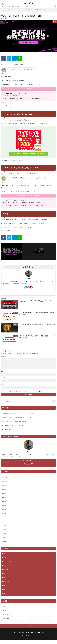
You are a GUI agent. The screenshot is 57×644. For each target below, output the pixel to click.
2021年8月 (4, 525)
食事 (4, 594)
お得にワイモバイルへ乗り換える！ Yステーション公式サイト (28, 153)
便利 (4, 574)
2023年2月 (4, 477)
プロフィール (4, 6)
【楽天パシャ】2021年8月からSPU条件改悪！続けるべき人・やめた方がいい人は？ (37, 337)
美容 (4, 586)
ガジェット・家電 (7, 562)
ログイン (4, 606)
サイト (3, 384)
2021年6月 (4, 533)
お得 (14, 10)
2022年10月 (5, 493)
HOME (4, 10)
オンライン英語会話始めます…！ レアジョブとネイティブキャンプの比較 (18, 413)
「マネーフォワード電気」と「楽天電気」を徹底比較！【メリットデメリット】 (37, 313)
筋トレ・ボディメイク (8, 582)
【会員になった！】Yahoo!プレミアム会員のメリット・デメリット (37, 302)
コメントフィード (6, 614)
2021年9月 (4, 521)
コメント (4, 356)
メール (3, 378)
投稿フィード (5, 610)
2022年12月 (5, 485)
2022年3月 (4, 509)
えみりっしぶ (28, 3)
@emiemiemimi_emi (25, 69)
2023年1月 (4, 481)
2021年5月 (4, 537)
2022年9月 (4, 497)
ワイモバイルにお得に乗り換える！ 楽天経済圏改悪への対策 (31, 10)
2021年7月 (4, 529)
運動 (18, 6)
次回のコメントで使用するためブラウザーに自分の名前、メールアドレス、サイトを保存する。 (24, 391)
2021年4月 (4, 541)
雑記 (10, 6)
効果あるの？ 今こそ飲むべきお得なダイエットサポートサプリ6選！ (17, 417)
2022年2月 (4, 513)
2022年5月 (4, 505)
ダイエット (6, 566)
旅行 (4, 578)
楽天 (9, 19)
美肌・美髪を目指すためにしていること (11, 429)
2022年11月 (5, 489)
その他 (5, 558)
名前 (3, 371)
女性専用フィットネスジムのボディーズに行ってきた (14, 425)
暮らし (14, 6)
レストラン (6, 570)
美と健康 (23, 6)
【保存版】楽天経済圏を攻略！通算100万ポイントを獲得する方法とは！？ (37, 325)
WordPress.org (5, 618)
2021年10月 (5, 517)
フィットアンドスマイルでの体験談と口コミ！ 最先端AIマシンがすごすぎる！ (19, 421)
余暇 (27, 6)
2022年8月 (4, 501)
